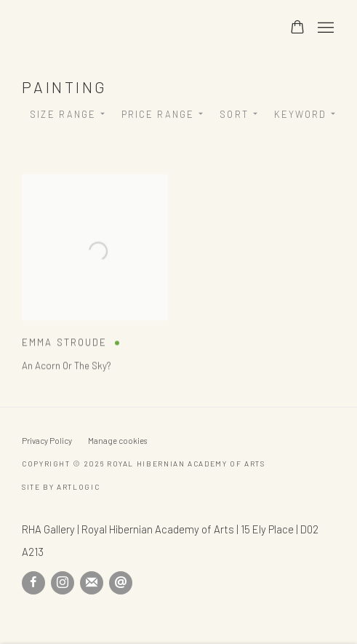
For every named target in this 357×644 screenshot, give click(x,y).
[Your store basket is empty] (297, 28)
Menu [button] (324, 28)
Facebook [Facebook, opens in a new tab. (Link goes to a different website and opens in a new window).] (33, 583)
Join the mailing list (92, 583)
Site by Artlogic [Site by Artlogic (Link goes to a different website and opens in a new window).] (61, 487)
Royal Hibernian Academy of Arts (141, 28)
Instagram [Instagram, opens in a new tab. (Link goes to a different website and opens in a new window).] (63, 583)
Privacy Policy (47, 441)
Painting (65, 87)
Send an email (121, 583)
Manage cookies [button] (117, 441)
